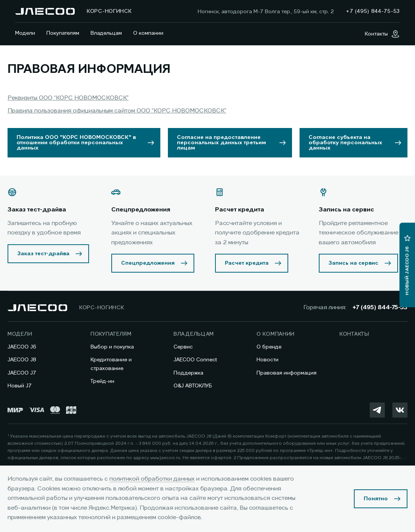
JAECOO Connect (195, 360)
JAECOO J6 (22, 347)
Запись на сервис (354, 263)
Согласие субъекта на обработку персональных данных (345, 143)
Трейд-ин (102, 381)
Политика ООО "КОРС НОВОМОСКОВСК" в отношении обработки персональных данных (76, 143)
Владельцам (106, 33)
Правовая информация (287, 373)
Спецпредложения (148, 263)
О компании (148, 33)
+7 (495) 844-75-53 (380, 308)
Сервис (183, 347)
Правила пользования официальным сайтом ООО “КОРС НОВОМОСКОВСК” (117, 111)
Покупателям (63, 33)
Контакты (354, 334)
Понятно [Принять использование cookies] (376, 499)
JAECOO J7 (22, 373)
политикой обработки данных (152, 479)
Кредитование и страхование (111, 364)
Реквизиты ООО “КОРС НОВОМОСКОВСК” (68, 98)
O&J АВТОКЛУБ (193, 386)
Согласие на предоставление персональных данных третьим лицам (221, 143)
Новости (267, 360)
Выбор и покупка (112, 347)
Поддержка (188, 373)
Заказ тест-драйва (43, 254)
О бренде (269, 347)
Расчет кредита (247, 263)
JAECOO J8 (22, 360)
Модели (25, 33)
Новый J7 (20, 386)
